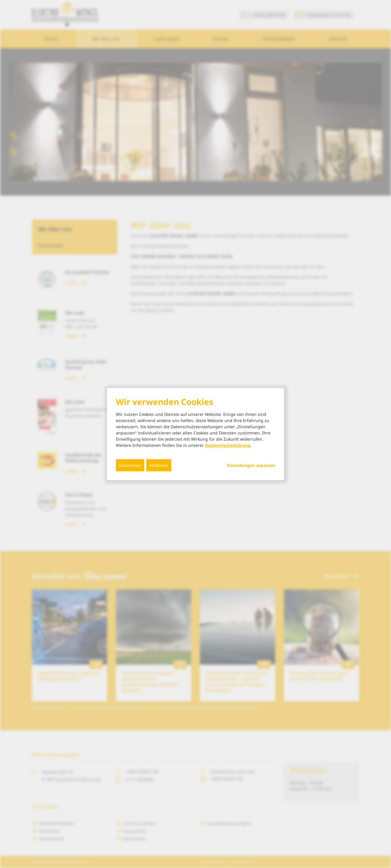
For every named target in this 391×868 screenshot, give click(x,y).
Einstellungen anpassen (251, 465)
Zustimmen (130, 465)
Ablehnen (159, 465)
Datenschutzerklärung (228, 445)
